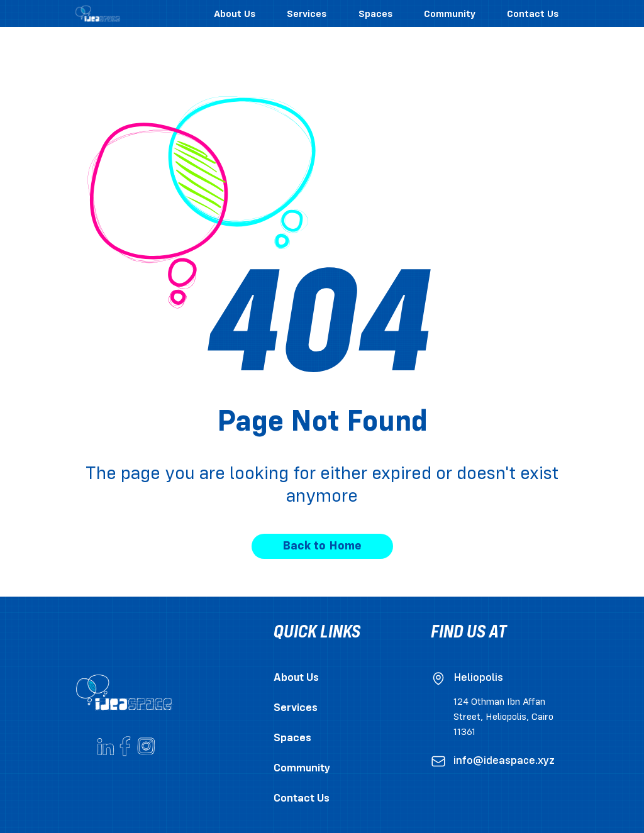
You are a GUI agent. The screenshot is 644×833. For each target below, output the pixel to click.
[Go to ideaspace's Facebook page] (126, 746)
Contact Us (302, 799)
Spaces (292, 738)
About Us (296, 678)
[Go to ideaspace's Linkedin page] (106, 746)
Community (302, 769)
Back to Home (322, 546)
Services (296, 708)
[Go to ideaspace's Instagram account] (146, 746)
